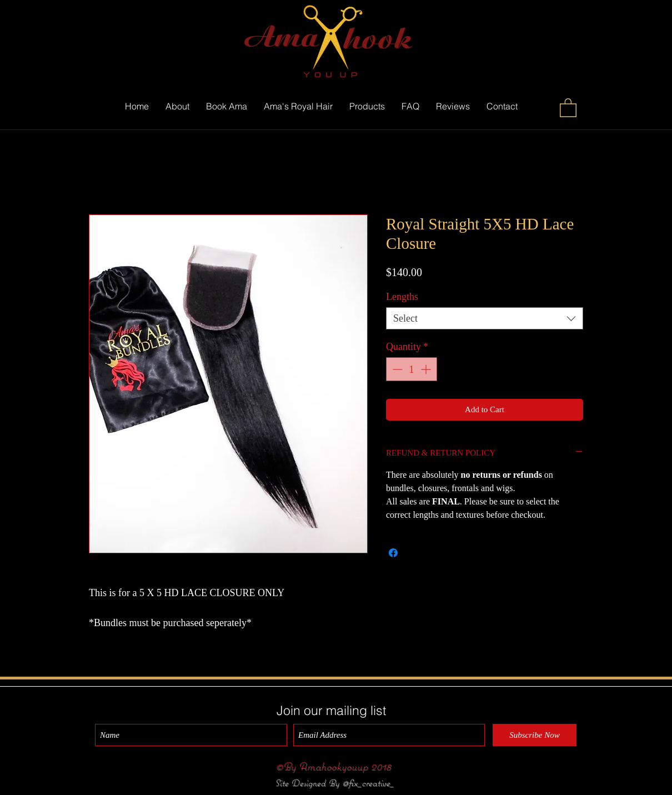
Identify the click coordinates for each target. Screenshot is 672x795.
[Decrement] (396, 369)
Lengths (402, 297)
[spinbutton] (412, 369)
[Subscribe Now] (535, 735)
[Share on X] (414, 553)
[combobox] (485, 318)
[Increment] (427, 369)
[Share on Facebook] (393, 553)
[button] (568, 107)
